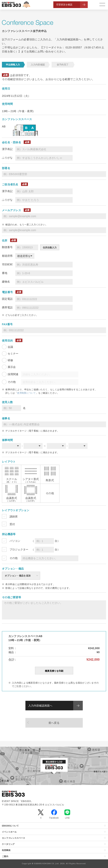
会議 (10, 347)
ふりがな (7, 158)
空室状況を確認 (64, 5)
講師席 (14, 517)
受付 (12, 524)
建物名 (6, 282)
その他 (12, 382)
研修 (10, 360)
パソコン (15, 541)
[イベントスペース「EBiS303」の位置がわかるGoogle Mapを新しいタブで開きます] (54, 766)
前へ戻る (54, 723)
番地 (5, 273)
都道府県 (7, 256)
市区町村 (7, 264)
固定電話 (7, 299)
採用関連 (13, 374)
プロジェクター (19, 549)
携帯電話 (7, 307)
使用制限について (26, 393)
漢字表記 (7, 149)
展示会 (12, 367)
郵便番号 (7, 247)
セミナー (13, 354)
